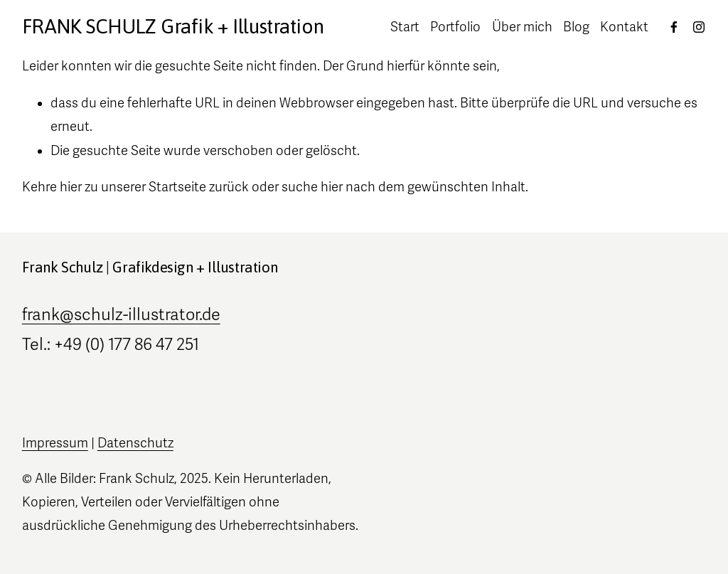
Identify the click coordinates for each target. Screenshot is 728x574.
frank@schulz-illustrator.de (121, 315)
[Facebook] (674, 27)
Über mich (522, 27)
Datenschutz (135, 443)
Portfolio (455, 27)
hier (71, 187)
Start (405, 27)
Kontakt (624, 27)
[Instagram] (699, 27)
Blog (576, 27)
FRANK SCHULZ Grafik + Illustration (173, 26)
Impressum (55, 443)
